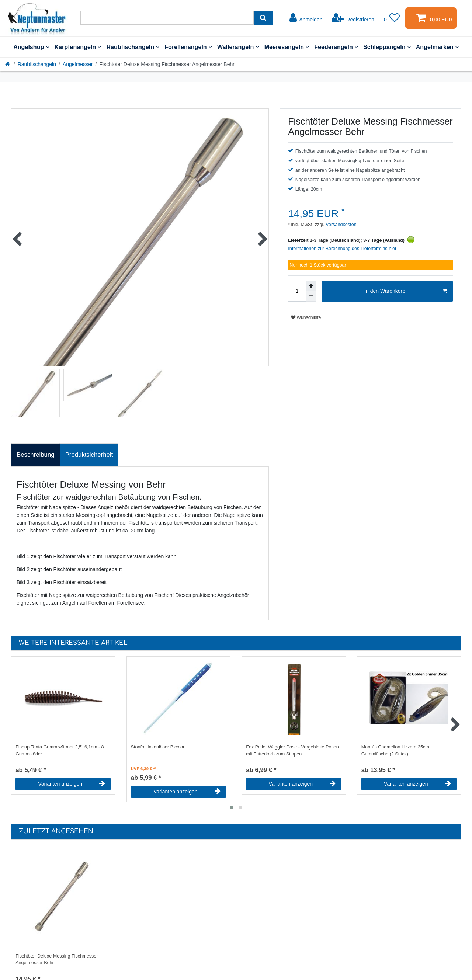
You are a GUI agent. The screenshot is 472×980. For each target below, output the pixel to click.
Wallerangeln (238, 47)
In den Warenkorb (406, 291)
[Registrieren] (353, 18)
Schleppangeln (387, 47)
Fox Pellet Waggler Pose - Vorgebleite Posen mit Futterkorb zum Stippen (292, 750)
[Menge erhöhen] (311, 286)
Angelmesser (78, 64)
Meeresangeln (287, 47)
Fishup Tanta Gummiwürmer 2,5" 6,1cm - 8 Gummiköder (60, 750)
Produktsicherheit (89, 455)
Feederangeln (336, 47)
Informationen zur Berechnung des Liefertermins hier (342, 249)
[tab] (36, 455)
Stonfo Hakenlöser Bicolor (158, 747)
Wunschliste (306, 317)
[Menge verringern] (311, 296)
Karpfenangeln (78, 47)
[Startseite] (8, 64)
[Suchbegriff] (167, 18)
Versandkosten (341, 225)
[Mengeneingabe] (297, 291)
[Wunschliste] (392, 18)
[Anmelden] (306, 18)
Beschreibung (36, 455)
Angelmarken (437, 47)
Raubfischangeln (133, 47)
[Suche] (263, 18)
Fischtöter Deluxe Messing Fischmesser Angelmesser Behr (57, 960)
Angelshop (31, 47)
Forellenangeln (188, 47)
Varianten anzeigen (72, 784)
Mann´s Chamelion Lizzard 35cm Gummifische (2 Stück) (395, 750)
